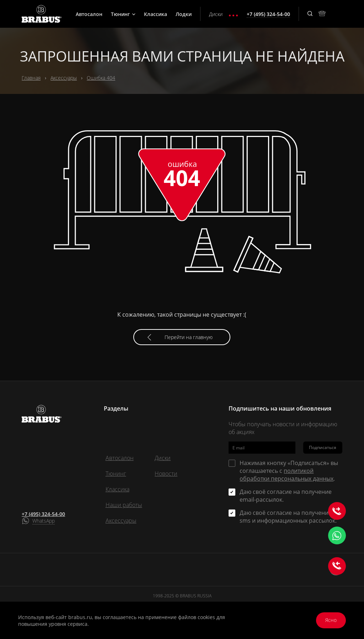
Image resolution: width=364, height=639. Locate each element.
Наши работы (124, 505)
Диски (216, 14)
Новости (166, 474)
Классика (156, 14)
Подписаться (323, 447)
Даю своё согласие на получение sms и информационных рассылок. (288, 517)
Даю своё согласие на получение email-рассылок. (286, 496)
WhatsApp (44, 521)
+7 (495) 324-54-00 (43, 514)
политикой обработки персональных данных (287, 475)
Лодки (184, 14)
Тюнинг (123, 14)
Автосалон (89, 14)
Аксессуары (64, 78)
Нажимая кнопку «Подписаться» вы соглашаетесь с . (289, 471)
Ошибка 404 (101, 78)
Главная (31, 78)
